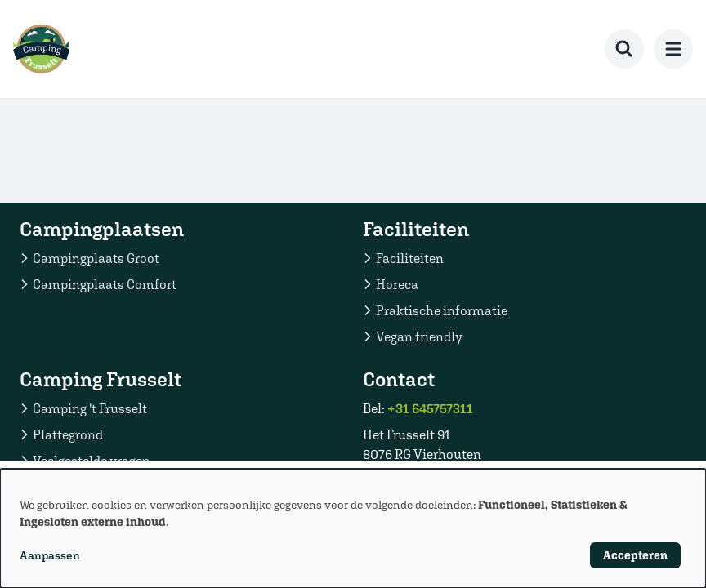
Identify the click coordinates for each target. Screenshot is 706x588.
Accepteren (635, 555)
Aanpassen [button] (50, 555)
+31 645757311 (430, 408)
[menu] (673, 49)
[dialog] (353, 528)
